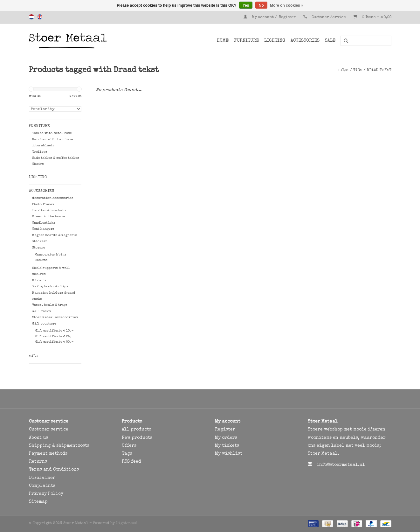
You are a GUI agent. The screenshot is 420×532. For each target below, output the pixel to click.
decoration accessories (53, 198)
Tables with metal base (52, 133)
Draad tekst (379, 71)
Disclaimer (42, 478)
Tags (358, 71)
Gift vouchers (44, 324)
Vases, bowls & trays (50, 305)
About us (38, 438)
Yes (246, 5)
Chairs (38, 164)
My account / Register (270, 17)
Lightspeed (127, 523)
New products (137, 438)
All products (137, 430)
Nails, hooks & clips (50, 287)
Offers (129, 446)
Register (225, 430)
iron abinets (43, 146)
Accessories (305, 41)
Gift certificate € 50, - (54, 342)
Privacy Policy (46, 494)
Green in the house (49, 217)
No (261, 5)
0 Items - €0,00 (372, 17)
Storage (39, 248)
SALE (330, 41)
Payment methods (48, 454)
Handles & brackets (49, 210)
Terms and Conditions (54, 470)
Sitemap (38, 502)
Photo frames (43, 204)
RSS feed (131, 462)
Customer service (49, 430)
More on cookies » (287, 5)
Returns (38, 462)
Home (223, 41)
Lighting (275, 41)
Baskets (41, 260)
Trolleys (40, 152)
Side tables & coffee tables (56, 158)
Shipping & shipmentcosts (59, 446)
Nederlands (31, 17)
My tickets (227, 446)
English (40, 17)
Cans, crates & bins (51, 255)
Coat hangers (43, 229)
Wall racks (41, 311)
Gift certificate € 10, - (54, 331)
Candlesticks (44, 223)
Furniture (246, 41)
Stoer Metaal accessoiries (55, 317)
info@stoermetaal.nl (341, 465)
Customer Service (329, 17)
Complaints (42, 486)
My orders (226, 438)
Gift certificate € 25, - (54, 337)
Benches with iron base (53, 140)
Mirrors (39, 280)
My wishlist (229, 454)
